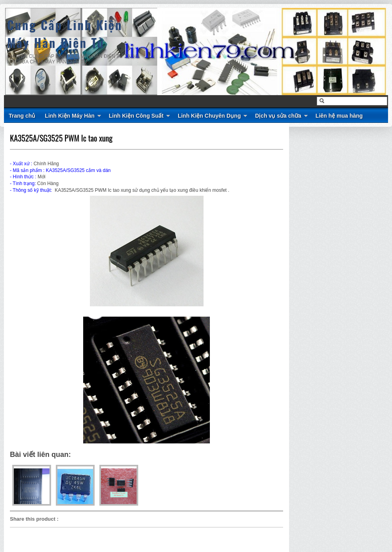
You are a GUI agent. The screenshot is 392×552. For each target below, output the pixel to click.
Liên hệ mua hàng (339, 116)
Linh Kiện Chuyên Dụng (209, 116)
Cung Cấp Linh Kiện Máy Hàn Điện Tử (65, 34)
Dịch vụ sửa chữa (278, 116)
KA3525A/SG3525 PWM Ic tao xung (61, 138)
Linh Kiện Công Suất (136, 116)
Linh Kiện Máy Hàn (69, 116)
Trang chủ (22, 116)
